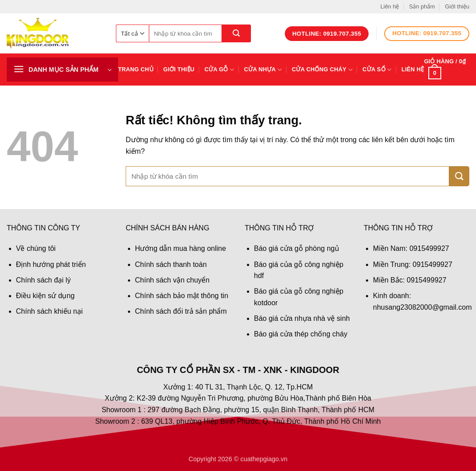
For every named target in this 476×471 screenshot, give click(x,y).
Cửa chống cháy (322, 70)
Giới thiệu (457, 6)
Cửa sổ (377, 70)
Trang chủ (136, 69)
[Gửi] (236, 33)
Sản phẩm (422, 6)
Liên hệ (390, 6)
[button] (62, 70)
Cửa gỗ (220, 70)
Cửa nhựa (263, 70)
